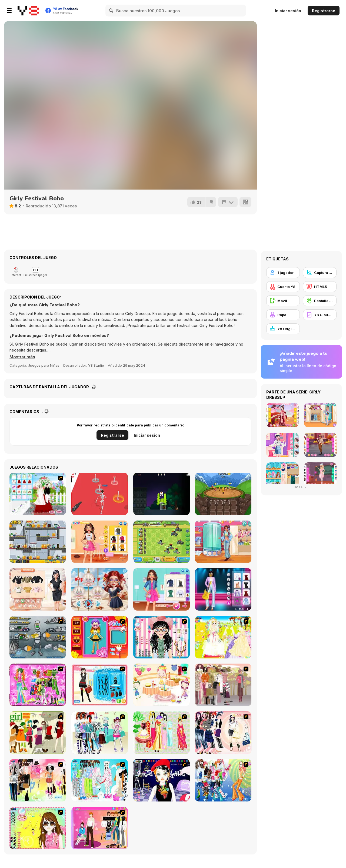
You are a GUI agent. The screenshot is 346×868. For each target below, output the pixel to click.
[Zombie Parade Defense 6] (38, 542)
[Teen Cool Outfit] (223, 542)
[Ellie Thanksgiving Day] (100, 542)
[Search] (111, 11)
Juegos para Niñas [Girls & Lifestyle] (44, 365)
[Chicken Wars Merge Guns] (162, 542)
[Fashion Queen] (100, 685)
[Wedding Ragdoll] (100, 494)
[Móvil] (283, 301)
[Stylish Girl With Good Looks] (162, 780)
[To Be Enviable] (38, 828)
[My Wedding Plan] (38, 494)
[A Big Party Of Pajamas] (100, 780)
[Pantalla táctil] (320, 301)
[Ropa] (283, 315)
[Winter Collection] (100, 733)
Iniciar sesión (288, 11)
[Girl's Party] (162, 685)
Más (302, 487)
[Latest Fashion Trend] (223, 780)
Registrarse (324, 11)
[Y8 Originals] (283, 329)
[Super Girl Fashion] (38, 733)
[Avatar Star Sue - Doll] (100, 637)
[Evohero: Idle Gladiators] (223, 494)
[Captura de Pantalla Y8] (320, 273)
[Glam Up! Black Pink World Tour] (223, 589)
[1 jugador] (283, 273)
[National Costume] (162, 733)
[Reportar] (228, 202)
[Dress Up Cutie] (162, 637)
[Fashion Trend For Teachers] (223, 685)
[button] (22, 357)
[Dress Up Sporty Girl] (223, 733)
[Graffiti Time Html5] (162, 494)
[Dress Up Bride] (223, 637)
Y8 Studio (96, 365)
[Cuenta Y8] (283, 287)
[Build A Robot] (38, 637)
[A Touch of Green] (38, 685)
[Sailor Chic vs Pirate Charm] (100, 589)
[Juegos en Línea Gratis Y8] (28, 11)
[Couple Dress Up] (100, 828)
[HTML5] (320, 287)
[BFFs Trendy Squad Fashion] (162, 589)
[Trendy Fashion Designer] (38, 589)
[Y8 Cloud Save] (320, 315)
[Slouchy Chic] (38, 780)
